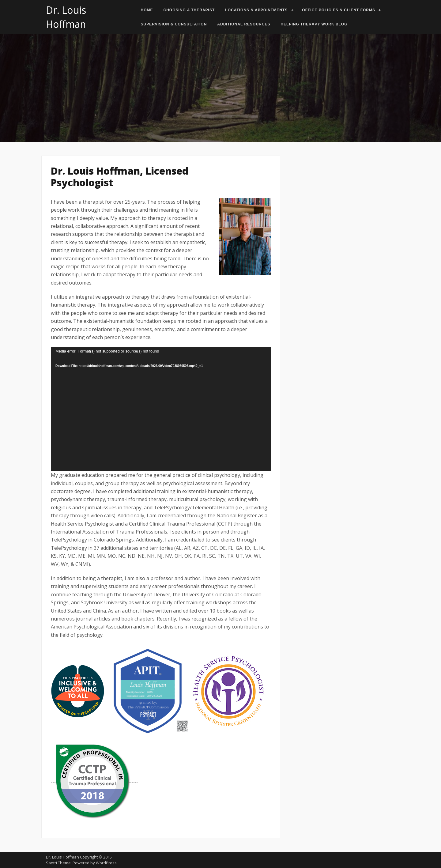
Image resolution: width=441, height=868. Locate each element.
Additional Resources (244, 24)
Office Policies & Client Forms (339, 10)
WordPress (106, 863)
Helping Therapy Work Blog (314, 24)
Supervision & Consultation (174, 24)
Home (147, 10)
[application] (161, 409)
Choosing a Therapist (189, 10)
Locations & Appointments (256, 10)
